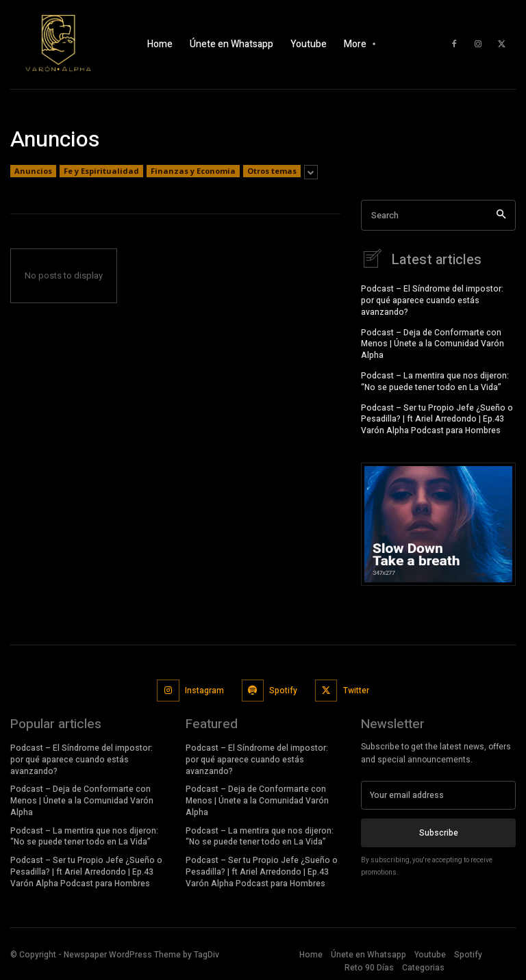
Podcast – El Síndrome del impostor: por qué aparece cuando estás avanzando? (432, 299)
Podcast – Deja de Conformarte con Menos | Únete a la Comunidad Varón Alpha (433, 343)
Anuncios (33, 171)
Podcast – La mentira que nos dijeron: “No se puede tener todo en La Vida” (435, 380)
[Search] (501, 215)
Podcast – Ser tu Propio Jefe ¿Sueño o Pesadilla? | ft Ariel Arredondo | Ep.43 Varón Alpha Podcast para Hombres (437, 418)
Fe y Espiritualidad (101, 171)
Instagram (204, 689)
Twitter (356, 689)
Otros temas (272, 171)
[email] (438, 794)
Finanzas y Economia (193, 171)
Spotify (283, 689)
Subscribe (439, 831)
